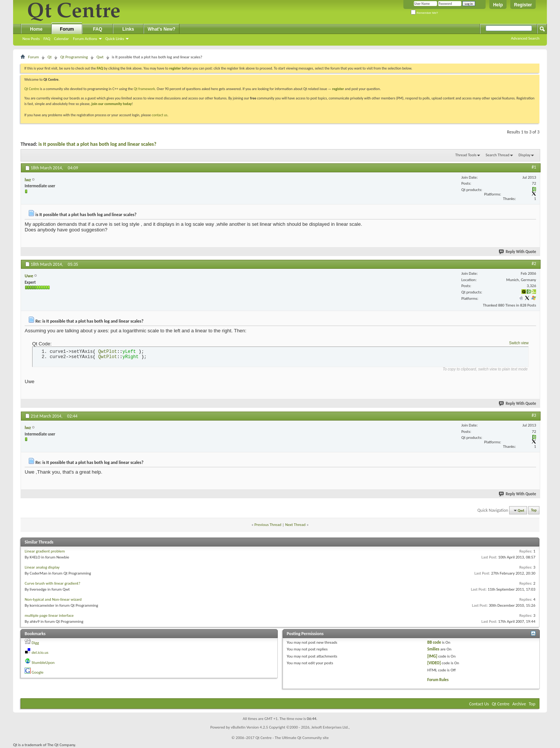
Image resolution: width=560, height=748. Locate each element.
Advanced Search (525, 38)
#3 (534, 415)
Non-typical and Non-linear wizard (53, 599)
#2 (534, 264)
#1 (534, 167)
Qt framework (144, 89)
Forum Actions (85, 39)
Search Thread (498, 155)
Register (523, 5)
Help (498, 5)
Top (534, 510)
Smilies (433, 649)
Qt (50, 57)
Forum (67, 29)
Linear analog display (42, 567)
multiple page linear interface (49, 615)
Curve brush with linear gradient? (53, 583)
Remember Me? (424, 13)
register (338, 89)
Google (38, 672)
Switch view (519, 343)
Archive (519, 704)
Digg (36, 643)
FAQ (47, 39)
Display (524, 155)
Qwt (100, 57)
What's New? (161, 29)
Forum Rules (438, 680)
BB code (434, 642)
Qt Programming (74, 57)
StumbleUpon (43, 663)
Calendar (61, 39)
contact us (160, 115)
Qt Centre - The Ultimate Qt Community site (292, 738)
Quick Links (115, 39)
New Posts (31, 39)
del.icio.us (40, 652)
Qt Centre (32, 89)
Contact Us (479, 704)
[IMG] (432, 656)
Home (36, 29)
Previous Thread (268, 525)
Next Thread (296, 525)
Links (128, 29)
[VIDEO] (434, 663)
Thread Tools (466, 155)
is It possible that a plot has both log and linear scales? (97, 144)
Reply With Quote (518, 252)
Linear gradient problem (45, 551)
